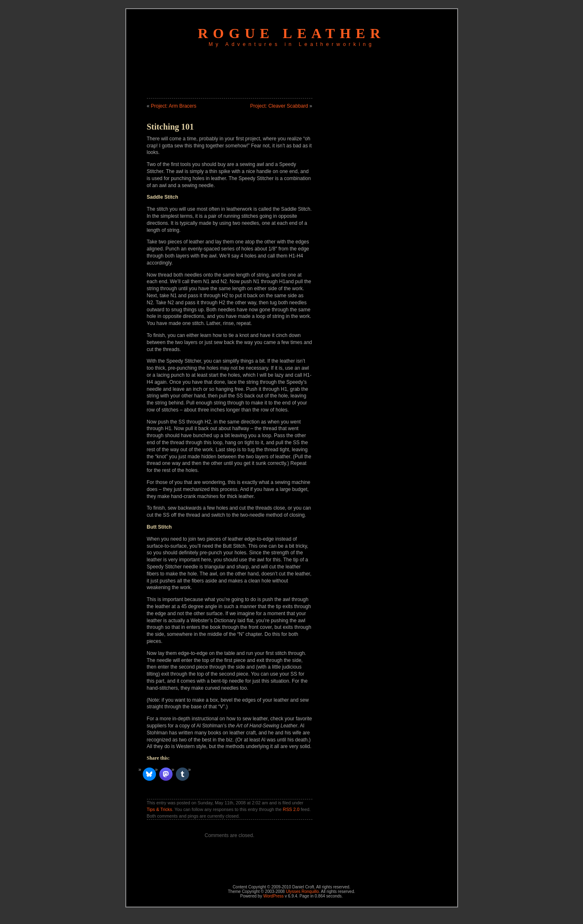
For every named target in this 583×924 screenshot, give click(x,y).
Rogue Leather (291, 33)
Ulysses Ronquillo (302, 892)
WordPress (273, 896)
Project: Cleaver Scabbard (279, 106)
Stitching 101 (170, 127)
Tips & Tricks (160, 809)
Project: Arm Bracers (174, 106)
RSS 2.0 (291, 809)
